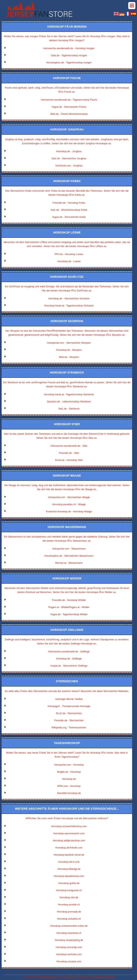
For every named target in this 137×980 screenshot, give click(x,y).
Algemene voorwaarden (91, 977)
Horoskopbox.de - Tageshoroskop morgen (69, 63)
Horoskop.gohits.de (69, 883)
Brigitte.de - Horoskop (69, 772)
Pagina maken (68, 977)
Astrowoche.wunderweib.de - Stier (69, 446)
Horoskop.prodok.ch (69, 905)
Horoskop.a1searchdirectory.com (69, 826)
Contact (110, 977)
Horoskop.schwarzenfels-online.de (69, 926)
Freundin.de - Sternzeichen (69, 720)
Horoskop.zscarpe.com (69, 962)
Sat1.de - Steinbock (69, 409)
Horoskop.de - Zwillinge (69, 659)
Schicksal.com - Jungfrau (69, 166)
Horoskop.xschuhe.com (69, 954)
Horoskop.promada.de (69, 912)
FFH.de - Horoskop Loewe (69, 254)
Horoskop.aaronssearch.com (69, 833)
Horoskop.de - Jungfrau (69, 151)
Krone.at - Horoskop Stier (69, 460)
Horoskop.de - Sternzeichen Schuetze (69, 299)
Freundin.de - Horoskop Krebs (69, 203)
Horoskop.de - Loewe (69, 261)
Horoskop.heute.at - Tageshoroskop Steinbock (69, 394)
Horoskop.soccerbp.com (69, 947)
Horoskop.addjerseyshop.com (69, 841)
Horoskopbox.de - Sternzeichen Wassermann (69, 556)
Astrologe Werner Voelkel (69, 699)
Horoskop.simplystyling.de (69, 940)
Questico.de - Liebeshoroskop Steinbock (69, 402)
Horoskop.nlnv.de (69, 897)
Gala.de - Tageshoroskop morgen (69, 55)
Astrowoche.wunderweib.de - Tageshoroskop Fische (69, 100)
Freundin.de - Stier (69, 453)
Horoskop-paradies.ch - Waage (69, 504)
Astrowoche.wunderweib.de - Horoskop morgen (69, 48)
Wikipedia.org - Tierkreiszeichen (69, 728)
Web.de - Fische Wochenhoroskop (69, 114)
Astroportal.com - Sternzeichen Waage (69, 497)
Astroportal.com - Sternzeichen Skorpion (69, 343)
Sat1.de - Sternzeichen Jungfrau (69, 159)
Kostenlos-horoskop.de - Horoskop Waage (69, 512)
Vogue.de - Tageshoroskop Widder (69, 614)
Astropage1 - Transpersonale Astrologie (69, 706)
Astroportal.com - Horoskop (69, 765)
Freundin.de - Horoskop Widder (69, 600)
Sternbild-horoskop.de (69, 793)
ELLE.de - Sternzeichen (69, 713)
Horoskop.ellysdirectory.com (69, 876)
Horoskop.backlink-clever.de (69, 855)
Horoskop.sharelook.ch (69, 933)
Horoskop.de (69, 779)
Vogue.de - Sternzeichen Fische (69, 107)
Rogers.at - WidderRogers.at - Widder (69, 607)
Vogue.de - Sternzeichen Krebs (69, 217)
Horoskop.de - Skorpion (69, 350)
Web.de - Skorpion (69, 357)
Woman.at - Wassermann (69, 563)
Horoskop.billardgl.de (69, 869)
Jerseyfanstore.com (48, 977)
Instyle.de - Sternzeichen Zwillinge (69, 666)
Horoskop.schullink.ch (69, 919)
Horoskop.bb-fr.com (69, 862)
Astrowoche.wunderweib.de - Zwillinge (69, 652)
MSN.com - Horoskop (69, 786)
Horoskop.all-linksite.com (69, 848)
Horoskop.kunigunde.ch (69, 890)
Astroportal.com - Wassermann (69, 549)
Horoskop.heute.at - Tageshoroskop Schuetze (69, 306)
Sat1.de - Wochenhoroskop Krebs (69, 210)
